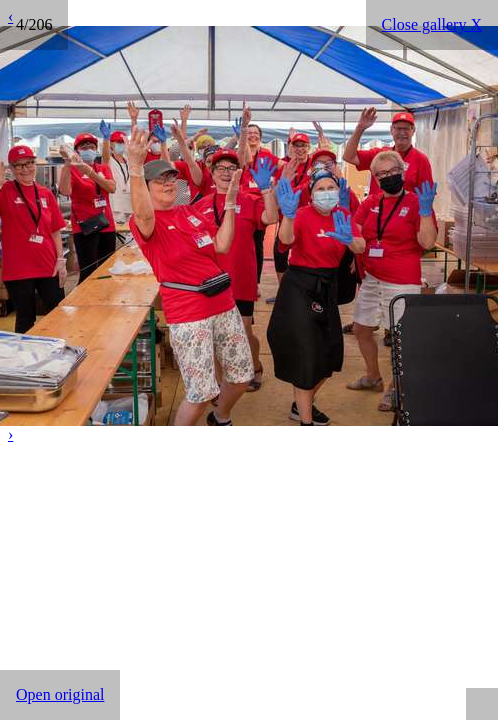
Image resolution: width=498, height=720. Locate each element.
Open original (60, 694)
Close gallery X (432, 24)
